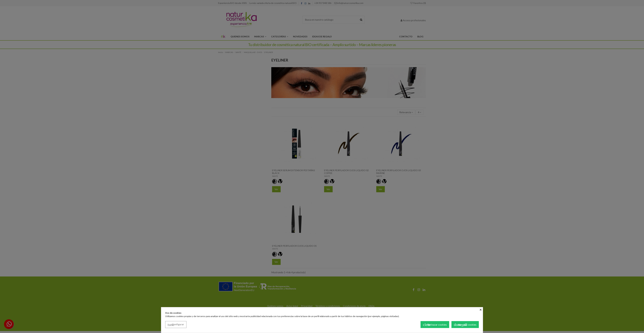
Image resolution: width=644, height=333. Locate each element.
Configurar (176, 325)
